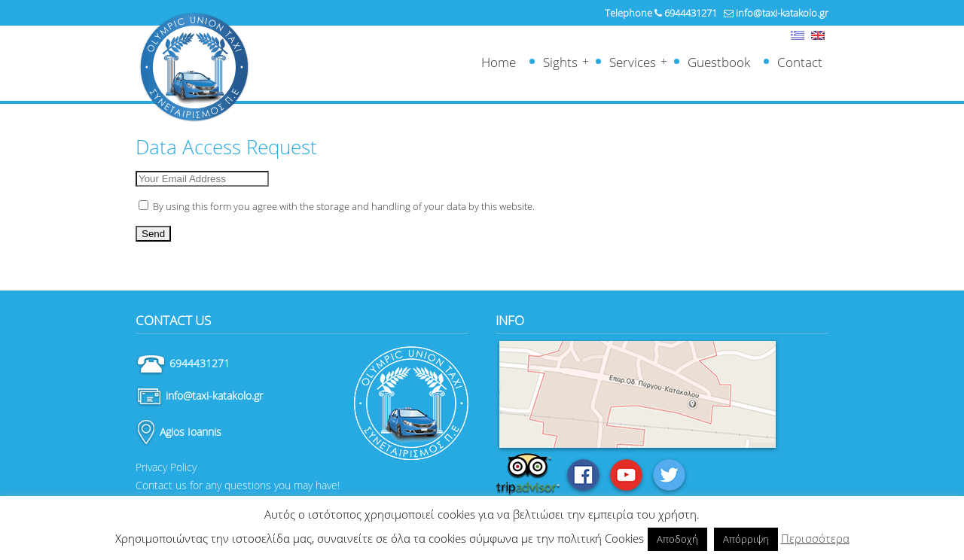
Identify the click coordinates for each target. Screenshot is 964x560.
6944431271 (691, 13)
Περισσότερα (815, 538)
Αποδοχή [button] (677, 539)
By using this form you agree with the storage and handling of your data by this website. (337, 207)
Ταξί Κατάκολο (194, 67)
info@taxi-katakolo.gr (782, 13)
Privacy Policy (166, 467)
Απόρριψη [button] (746, 539)
